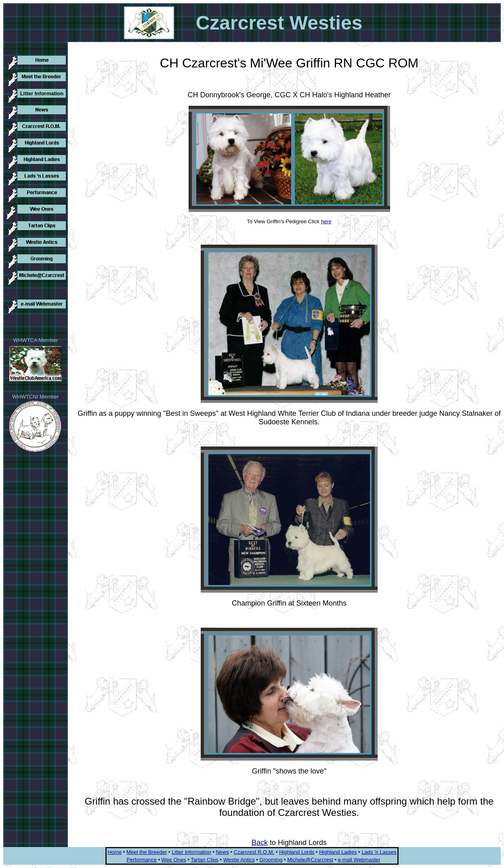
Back (260, 843)
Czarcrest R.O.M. (254, 852)
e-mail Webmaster (359, 860)
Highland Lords (297, 852)
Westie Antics (239, 860)
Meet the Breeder (147, 852)
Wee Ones (174, 860)
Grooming (271, 860)
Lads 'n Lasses (379, 852)
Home (114, 852)
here (326, 221)
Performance (141, 860)
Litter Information (191, 852)
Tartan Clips (205, 860)
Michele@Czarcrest (310, 860)
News (222, 852)
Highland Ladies (338, 852)
